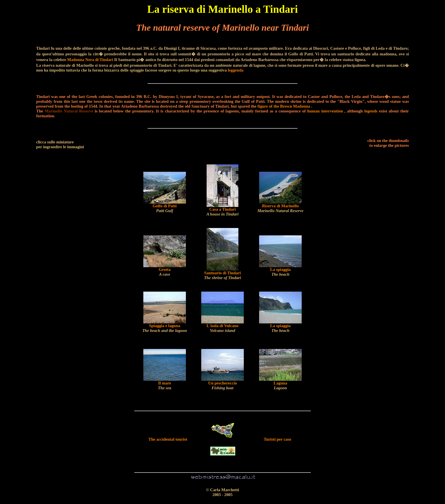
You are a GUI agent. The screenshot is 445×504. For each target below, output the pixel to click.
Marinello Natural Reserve (69, 111)
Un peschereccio (222, 385)
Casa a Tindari (222, 212)
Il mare (165, 385)
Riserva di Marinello (280, 208)
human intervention (325, 111)
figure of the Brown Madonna (284, 106)
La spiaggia (280, 272)
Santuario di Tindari (222, 275)
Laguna (280, 385)
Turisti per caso (277, 439)
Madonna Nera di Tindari (90, 60)
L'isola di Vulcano (222, 328)
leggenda (236, 70)
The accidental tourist (168, 439)
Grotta (165, 272)
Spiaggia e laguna (164, 328)
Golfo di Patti (165, 208)
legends (371, 111)
